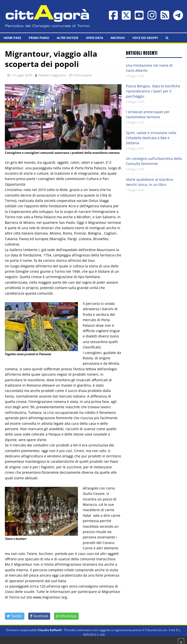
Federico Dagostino (52, 75)
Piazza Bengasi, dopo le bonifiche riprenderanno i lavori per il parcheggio (153, 91)
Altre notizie (68, 38)
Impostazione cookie (165, 639)
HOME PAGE (12, 38)
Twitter (15, 616)
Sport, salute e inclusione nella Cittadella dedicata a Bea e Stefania (151, 138)
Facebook (39, 616)
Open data (94, 38)
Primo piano (39, 38)
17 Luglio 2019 (21, 75)
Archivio (118, 38)
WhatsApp (66, 616)
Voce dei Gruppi (145, 38)
